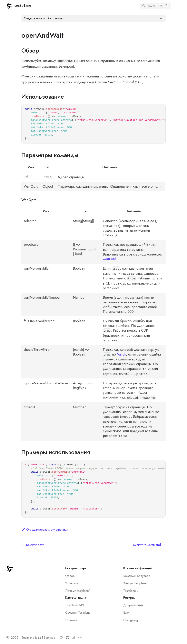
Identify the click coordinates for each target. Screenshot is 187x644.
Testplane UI (131, 591)
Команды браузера (137, 576)
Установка (72, 583)
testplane (23, 6)
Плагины (71, 620)
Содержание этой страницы (44, 18)
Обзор (70, 576)
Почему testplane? (78, 591)
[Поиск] (156, 6)
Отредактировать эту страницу (45, 530)
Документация (133, 605)
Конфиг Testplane (135, 583)
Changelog (131, 620)
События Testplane (78, 613)
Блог (127, 613)
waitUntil (109, 259)
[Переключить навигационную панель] (176, 6)
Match (121, 354)
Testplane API (74, 605)
